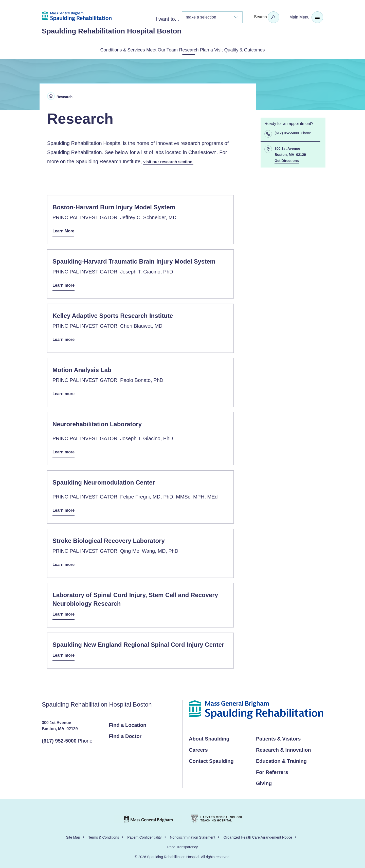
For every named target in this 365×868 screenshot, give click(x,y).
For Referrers (272, 769)
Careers (198, 747)
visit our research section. (171, 161)
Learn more (65, 284)
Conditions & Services (97, 49)
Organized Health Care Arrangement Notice (258, 834)
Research (189, 49)
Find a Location (128, 722)
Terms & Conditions (104, 834)
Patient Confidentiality (144, 834)
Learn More (65, 230)
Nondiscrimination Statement (193, 834)
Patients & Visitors (278, 736)
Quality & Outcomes (270, 49)
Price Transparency (183, 844)
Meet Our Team (150, 49)
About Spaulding (209, 736)
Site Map (73, 834)
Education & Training (281, 758)
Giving (264, 780)
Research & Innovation (284, 747)
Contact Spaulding (211, 758)
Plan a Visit (224, 49)
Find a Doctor (125, 733)
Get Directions (287, 160)
